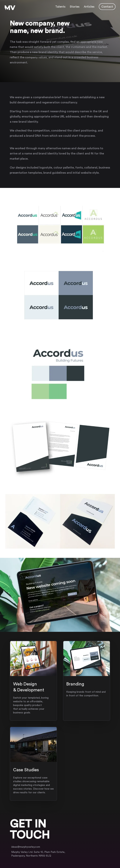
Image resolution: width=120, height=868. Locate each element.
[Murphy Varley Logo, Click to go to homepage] (10, 8)
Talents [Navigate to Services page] (60, 7)
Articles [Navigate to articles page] (89, 7)
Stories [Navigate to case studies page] (75, 7)
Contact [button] (107, 7)
